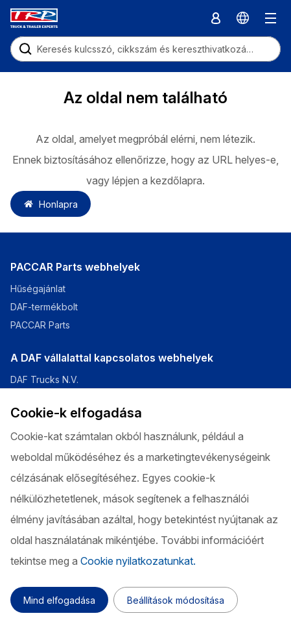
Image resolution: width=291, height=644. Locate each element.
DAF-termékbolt (44, 307)
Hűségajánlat (38, 289)
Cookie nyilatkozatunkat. (138, 561)
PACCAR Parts (40, 325)
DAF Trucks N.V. (44, 379)
